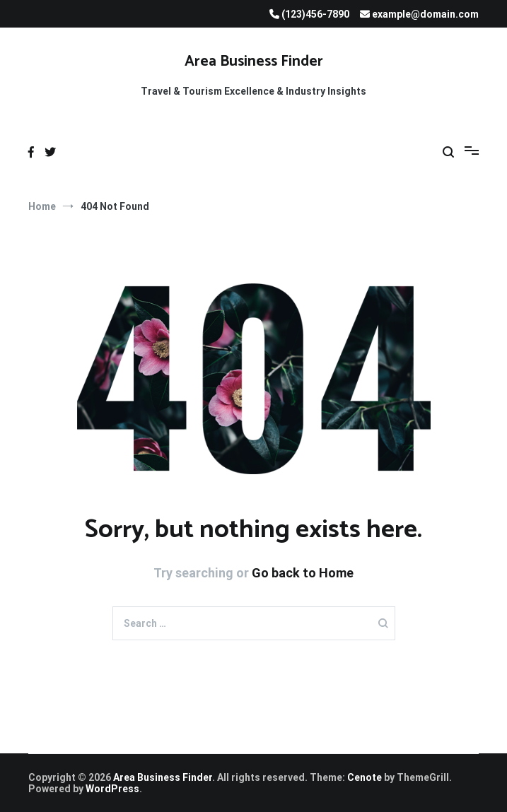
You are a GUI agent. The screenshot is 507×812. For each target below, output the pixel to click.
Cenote (365, 777)
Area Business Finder (254, 61)
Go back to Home (303, 573)
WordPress (112, 789)
